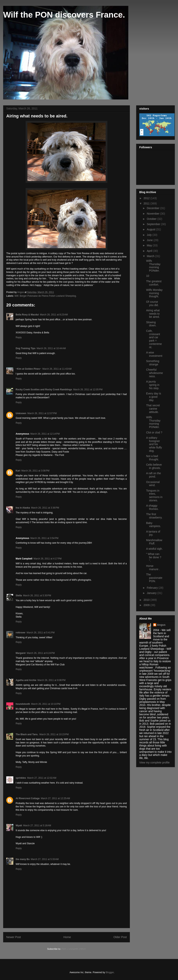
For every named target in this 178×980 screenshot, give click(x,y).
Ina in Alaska (23, 508)
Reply (19, 337)
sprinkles (21, 778)
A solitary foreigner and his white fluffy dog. (154, 444)
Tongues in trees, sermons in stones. (154, 495)
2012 (147, 198)
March (151, 256)
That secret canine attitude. (153, 409)
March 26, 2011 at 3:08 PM (35, 471)
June (150, 240)
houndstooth (23, 704)
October (152, 219)
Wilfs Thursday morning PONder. (153, 266)
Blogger (110, 972)
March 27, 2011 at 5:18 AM (37, 826)
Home (67, 937)
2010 (147, 600)
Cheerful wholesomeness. (155, 373)
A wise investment (154, 354)
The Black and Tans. (27, 734)
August (151, 229)
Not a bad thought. (153, 458)
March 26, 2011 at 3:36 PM (45, 508)
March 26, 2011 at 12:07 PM (42, 413)
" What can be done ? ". (154, 557)
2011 (147, 203)
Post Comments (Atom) (74, 949)
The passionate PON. (154, 578)
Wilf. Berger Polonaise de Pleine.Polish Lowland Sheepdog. (46, 296)
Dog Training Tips (26, 348)
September (154, 224)
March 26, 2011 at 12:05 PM (88, 390)
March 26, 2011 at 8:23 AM (54, 315)
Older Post (120, 937)
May (150, 245)
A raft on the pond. (154, 475)
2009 (147, 605)
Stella (19, 596)
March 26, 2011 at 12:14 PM (45, 434)
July (150, 235)
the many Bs (23, 859)
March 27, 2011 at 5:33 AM (45, 859)
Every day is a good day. (154, 397)
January (152, 593)
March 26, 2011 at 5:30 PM (37, 596)
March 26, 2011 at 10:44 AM (51, 348)
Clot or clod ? (154, 432)
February (153, 588)
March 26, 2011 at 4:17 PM (47, 559)
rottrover (21, 633)
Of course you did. (152, 303)
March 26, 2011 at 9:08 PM (52, 680)
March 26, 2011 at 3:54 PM (44, 538)
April (150, 251)
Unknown (21, 413)
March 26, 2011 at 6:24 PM (41, 653)
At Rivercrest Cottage (28, 798)
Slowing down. (151, 324)
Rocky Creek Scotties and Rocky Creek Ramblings (44, 390)
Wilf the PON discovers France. (64, 15)
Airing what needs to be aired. (153, 314)
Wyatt (19, 826)
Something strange (153, 363)
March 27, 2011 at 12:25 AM (55, 798)
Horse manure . (153, 568)
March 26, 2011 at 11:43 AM (57, 369)
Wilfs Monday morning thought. (154, 293)
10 (148, 276)
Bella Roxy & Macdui (27, 315)
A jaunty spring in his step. (153, 385)
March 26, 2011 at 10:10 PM (46, 704)
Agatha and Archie (26, 680)
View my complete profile (154, 763)
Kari (18, 471)
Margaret (21, 653)
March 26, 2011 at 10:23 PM (54, 734)
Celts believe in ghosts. (154, 466)
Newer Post (13, 937)
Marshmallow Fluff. (154, 542)
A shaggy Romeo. (152, 507)
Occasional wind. (153, 484)
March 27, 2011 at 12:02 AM (42, 778)
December (153, 208)
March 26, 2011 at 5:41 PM (41, 633)
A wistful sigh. (154, 549)
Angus (161, 625)
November (153, 214)
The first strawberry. (154, 516)
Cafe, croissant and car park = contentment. (154, 339)
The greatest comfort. (154, 283)
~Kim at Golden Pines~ (28, 369)
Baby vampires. (154, 525)
